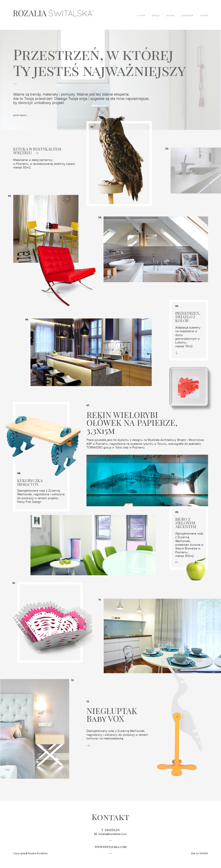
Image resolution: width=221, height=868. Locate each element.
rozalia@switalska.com (113, 834)
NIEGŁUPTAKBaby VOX (112, 715)
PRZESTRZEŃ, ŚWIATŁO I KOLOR (188, 317)
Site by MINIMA (200, 853)
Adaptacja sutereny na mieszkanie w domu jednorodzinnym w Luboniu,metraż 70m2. (188, 337)
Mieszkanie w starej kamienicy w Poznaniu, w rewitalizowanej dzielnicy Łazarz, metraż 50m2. (44, 164)
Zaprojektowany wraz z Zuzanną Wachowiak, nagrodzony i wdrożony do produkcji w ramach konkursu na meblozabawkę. (117, 735)
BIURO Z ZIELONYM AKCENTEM (186, 523)
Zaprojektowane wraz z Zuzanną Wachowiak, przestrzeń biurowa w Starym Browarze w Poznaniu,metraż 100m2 (189, 545)
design (156, 15)
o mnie (141, 15)
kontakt (204, 15)
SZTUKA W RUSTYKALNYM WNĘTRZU (37, 151)
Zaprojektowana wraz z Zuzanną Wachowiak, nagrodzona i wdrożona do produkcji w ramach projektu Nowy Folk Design (41, 496)
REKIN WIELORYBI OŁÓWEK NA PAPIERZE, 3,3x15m (132, 423)
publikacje (187, 15)
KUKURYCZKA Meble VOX (30, 482)
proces (170, 15)
